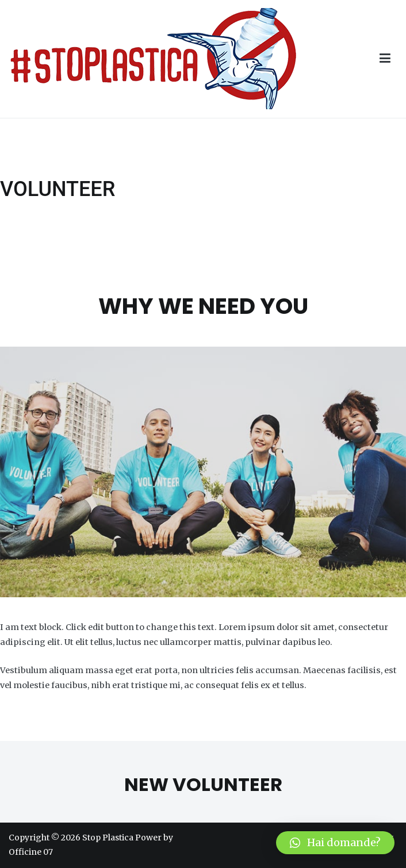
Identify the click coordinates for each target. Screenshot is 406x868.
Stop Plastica (108, 838)
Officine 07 (31, 852)
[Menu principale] (385, 59)
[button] (335, 843)
